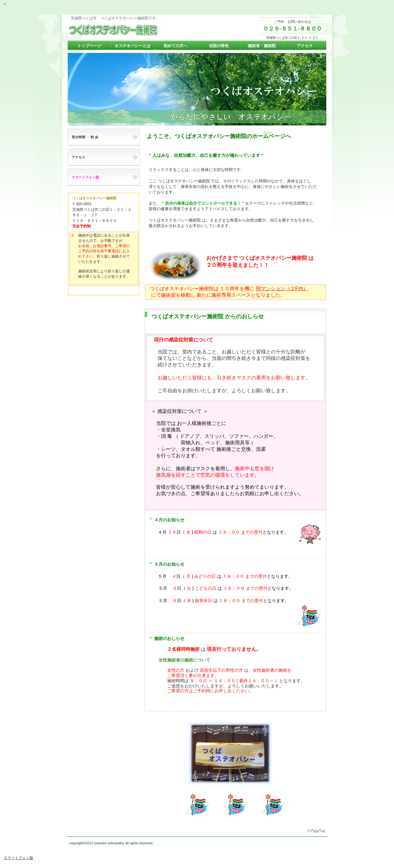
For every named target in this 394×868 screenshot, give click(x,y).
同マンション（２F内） (282, 289)
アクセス (78, 157)
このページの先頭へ (317, 831)
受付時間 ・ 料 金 (85, 137)
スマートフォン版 (18, 858)
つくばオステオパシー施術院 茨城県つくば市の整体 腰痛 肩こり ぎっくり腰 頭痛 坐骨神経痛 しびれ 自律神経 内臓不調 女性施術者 (129, 30)
